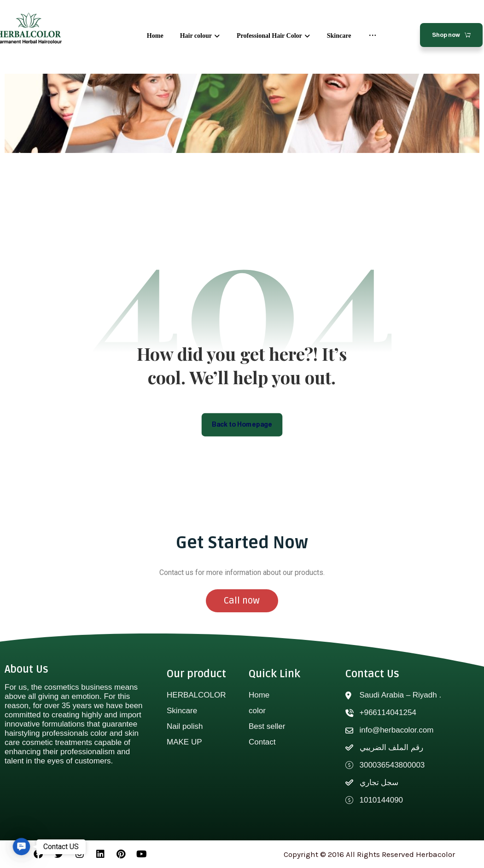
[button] (21, 847)
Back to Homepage (242, 425)
